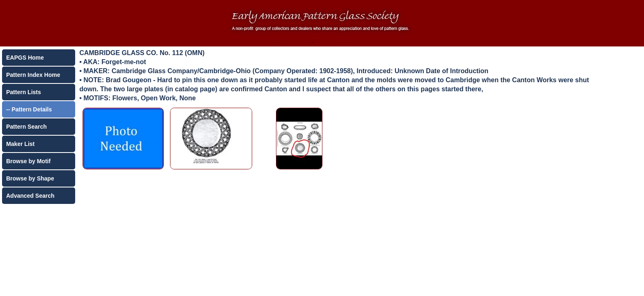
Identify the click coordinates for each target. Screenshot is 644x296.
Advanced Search (30, 196)
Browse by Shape (30, 178)
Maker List (20, 144)
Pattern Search (26, 127)
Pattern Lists (24, 92)
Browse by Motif (28, 161)
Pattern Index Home (33, 75)
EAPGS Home (25, 58)
